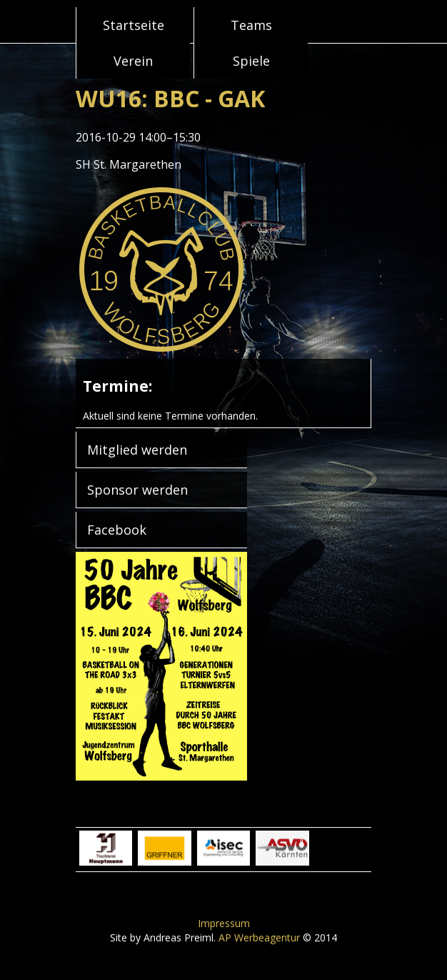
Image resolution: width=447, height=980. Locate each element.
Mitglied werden (137, 450)
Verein (133, 61)
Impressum (224, 923)
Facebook (117, 530)
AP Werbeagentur (259, 937)
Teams (251, 25)
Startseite (134, 25)
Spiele (251, 61)
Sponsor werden (137, 490)
